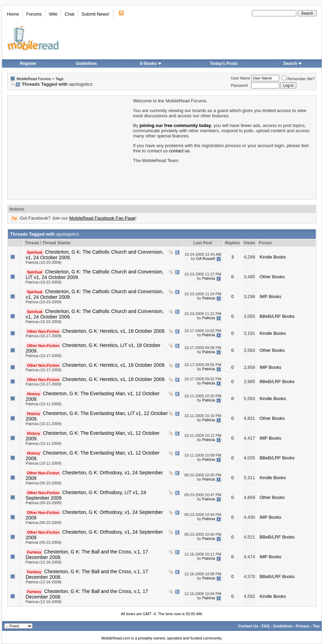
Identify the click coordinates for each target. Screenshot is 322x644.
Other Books (272, 277)
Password (239, 85)
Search (293, 63)
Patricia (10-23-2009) (44, 262)
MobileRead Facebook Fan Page (102, 218)
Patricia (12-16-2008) (44, 562)
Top (316, 626)
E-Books (151, 63)
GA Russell (205, 259)
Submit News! (96, 14)
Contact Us (248, 626)
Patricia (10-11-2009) (44, 404)
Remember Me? (298, 79)
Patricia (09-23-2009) (44, 483)
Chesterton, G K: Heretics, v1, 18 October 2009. (114, 331)
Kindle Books (273, 257)
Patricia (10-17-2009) (44, 336)
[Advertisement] (70, 147)
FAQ (266, 626)
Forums (34, 14)
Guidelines (86, 63)
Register (28, 63)
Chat (69, 14)
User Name (241, 78)
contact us (179, 151)
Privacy (303, 626)
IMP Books (270, 296)
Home (13, 14)
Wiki (53, 14)
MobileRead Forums (34, 79)
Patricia (209, 278)
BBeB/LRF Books (277, 316)
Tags (60, 79)
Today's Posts (224, 63)
